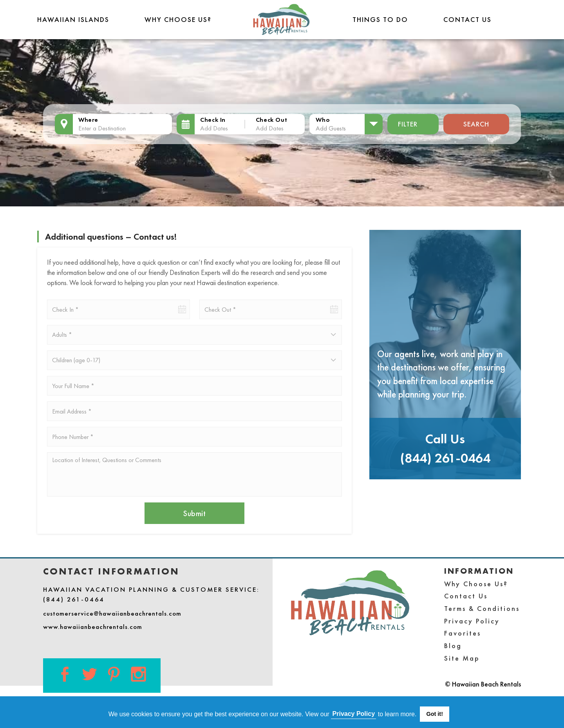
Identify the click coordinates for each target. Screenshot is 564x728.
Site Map (462, 658)
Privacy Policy (472, 621)
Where (88, 120)
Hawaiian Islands (73, 19)
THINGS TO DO (380, 19)
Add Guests (331, 128)
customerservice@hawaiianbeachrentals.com (112, 613)
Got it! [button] (435, 714)
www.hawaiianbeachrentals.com (93, 627)
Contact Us (467, 19)
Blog (453, 646)
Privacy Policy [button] (354, 714)
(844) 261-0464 (445, 458)
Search (476, 124)
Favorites (463, 633)
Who (323, 120)
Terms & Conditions (482, 608)
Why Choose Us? (178, 19)
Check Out (271, 120)
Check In (213, 120)
